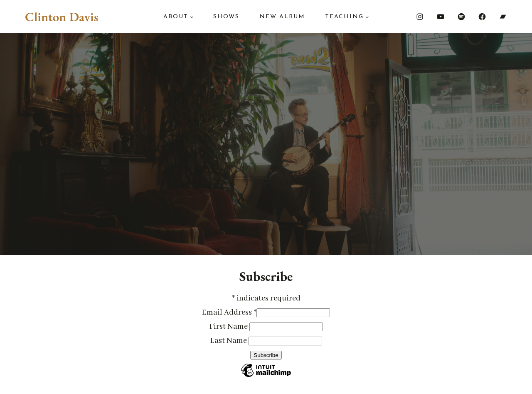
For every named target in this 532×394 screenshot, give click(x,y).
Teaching (344, 17)
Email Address (229, 313)
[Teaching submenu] (367, 17)
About (176, 17)
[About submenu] (192, 17)
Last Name (229, 341)
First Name (229, 327)
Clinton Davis (62, 17)
